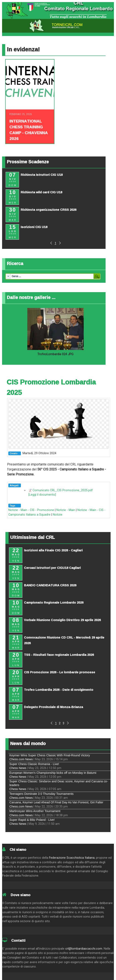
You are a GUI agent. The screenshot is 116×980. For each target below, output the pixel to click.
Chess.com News (21, 759)
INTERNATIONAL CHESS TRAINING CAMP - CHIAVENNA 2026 (29, 130)
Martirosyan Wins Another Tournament (35, 811)
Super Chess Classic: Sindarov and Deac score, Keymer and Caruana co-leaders (59, 783)
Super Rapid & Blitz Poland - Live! (32, 820)
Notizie (58, 515)
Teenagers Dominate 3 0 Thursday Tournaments (41, 794)
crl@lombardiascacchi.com (84, 949)
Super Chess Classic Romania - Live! (34, 764)
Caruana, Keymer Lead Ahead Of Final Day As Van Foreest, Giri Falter (56, 802)
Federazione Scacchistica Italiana (72, 858)
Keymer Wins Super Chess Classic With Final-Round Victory (50, 755)
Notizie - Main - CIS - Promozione (31, 510)
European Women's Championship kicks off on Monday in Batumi (53, 773)
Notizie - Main (66, 510)
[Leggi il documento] (42, 495)
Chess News (18, 768)
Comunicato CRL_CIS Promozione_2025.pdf (63, 490)
